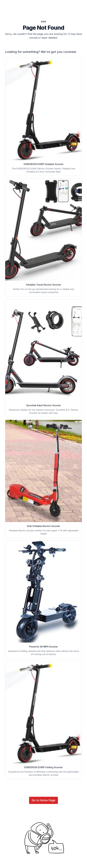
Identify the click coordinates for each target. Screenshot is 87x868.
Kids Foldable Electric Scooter (44, 526)
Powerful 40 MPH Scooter (43, 647)
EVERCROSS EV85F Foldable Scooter (44, 164)
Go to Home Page (43, 800)
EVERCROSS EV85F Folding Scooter (43, 767)
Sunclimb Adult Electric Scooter (44, 405)
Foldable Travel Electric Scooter (44, 285)
